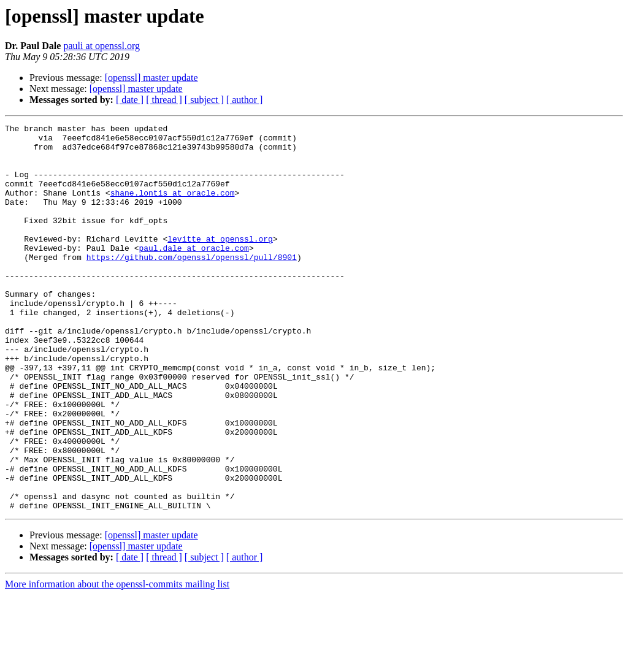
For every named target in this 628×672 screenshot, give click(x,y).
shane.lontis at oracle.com (173, 207)
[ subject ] (204, 100)
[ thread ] (164, 100)
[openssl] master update (151, 78)
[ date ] (130, 100)
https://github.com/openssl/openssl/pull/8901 (192, 284)
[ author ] (245, 100)
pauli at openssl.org (101, 46)
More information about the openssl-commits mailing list (117, 661)
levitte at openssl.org (220, 262)
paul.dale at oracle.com (193, 273)
